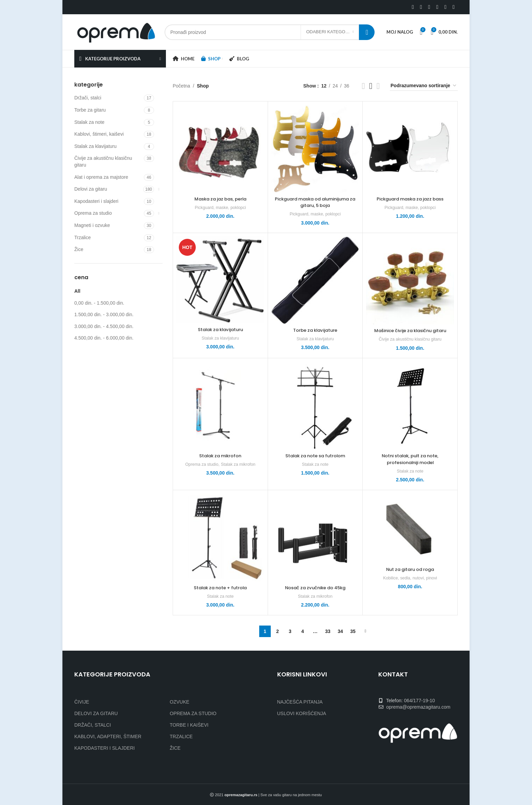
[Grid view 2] (363, 86)
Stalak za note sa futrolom (315, 456)
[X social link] (421, 7)
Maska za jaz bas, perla (220, 199)
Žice (79, 249)
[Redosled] (424, 86)
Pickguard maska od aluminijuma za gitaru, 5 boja (315, 202)
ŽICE (175, 748)
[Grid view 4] (378, 86)
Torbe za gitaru (90, 110)
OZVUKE (179, 702)
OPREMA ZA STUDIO (193, 713)
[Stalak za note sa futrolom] (315, 406)
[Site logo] (116, 32)
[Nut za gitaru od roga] (410, 528)
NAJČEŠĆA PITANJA (300, 702)
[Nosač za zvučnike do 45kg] (315, 538)
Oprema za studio (93, 213)
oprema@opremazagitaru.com (418, 707)
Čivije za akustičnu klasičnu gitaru (103, 161)
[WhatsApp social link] (437, 7)
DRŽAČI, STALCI (93, 725)
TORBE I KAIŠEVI (189, 725)
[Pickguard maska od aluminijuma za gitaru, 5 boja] (315, 149)
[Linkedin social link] (429, 7)
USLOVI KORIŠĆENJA (302, 713)
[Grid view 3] (371, 86)
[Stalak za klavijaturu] (220, 280)
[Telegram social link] (445, 7)
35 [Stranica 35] (353, 631)
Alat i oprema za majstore (101, 177)
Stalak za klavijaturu (96, 146)
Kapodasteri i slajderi (96, 201)
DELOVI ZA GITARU (96, 713)
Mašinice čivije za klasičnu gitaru (410, 330)
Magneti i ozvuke (92, 225)
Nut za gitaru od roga (410, 569)
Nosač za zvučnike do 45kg (315, 588)
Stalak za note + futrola (220, 588)
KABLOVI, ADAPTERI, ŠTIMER (108, 736)
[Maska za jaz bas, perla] (220, 149)
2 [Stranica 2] (278, 631)
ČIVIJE (82, 702)
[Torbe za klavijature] (315, 280)
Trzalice (83, 237)
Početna (181, 86)
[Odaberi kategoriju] (330, 32)
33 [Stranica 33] (328, 631)
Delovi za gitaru (91, 189)
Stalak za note (89, 122)
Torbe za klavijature (315, 330)
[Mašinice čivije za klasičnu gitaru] (410, 280)
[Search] (270, 32)
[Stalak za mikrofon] (220, 406)
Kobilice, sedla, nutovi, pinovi (410, 578)
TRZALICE (181, 736)
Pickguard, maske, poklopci (220, 207)
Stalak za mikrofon (220, 456)
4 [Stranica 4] (303, 631)
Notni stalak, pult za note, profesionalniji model (410, 459)
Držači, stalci (88, 98)
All (77, 291)
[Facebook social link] (413, 7)
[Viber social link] (454, 7)
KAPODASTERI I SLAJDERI (104, 748)
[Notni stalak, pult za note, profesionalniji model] (410, 406)
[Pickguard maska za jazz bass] (410, 149)
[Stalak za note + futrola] (220, 538)
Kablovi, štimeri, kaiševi (99, 134)
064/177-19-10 (420, 701)
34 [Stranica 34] (340, 631)
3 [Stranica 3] (290, 631)
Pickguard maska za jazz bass (410, 199)
